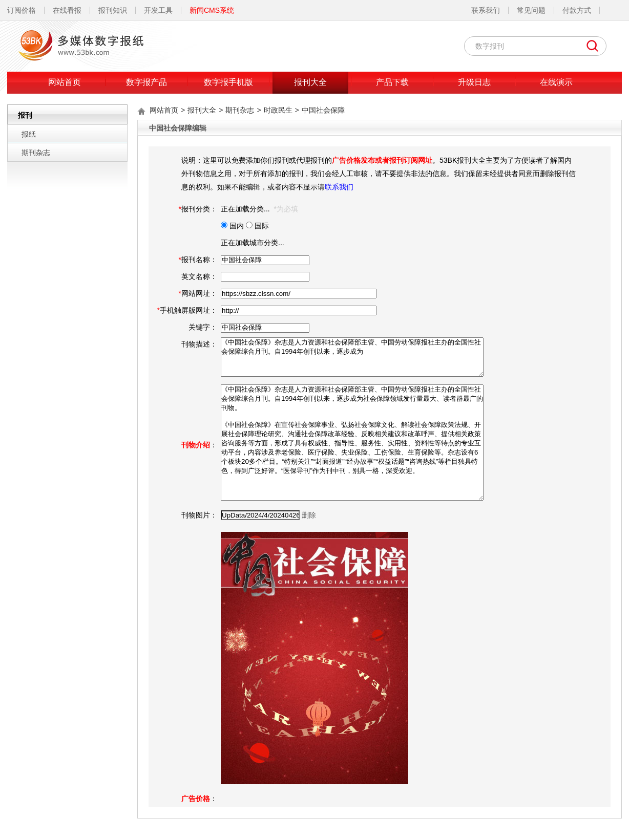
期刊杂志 (36, 153)
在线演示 (556, 82)
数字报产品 (146, 82)
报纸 (29, 134)
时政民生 (278, 110)
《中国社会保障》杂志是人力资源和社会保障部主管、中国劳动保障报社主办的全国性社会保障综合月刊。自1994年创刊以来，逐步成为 (352, 357)
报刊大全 (310, 82)
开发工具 (158, 10)
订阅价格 (22, 10)
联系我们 (486, 10)
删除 (309, 515)
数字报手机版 (228, 82)
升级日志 (474, 82)
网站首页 (65, 82)
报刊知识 (113, 10)
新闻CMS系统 (212, 10)
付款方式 (577, 10)
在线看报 (67, 10)
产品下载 (392, 82)
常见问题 (531, 10)
